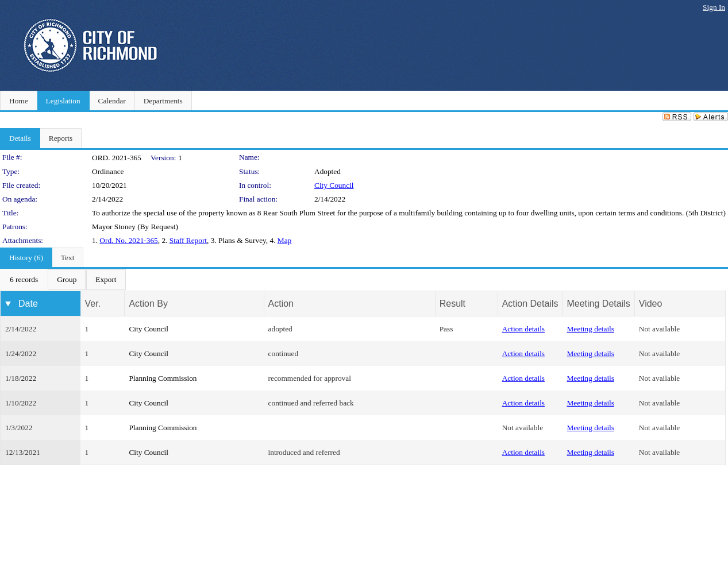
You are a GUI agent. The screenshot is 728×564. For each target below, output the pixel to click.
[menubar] (63, 280)
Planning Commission (163, 378)
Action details (523, 329)
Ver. (93, 304)
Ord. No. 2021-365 (128, 240)
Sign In (714, 7)
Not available (659, 329)
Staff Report (188, 240)
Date (28, 304)
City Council (334, 185)
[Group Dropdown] (67, 280)
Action (281, 304)
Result (452, 304)
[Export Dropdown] (106, 280)
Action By (148, 304)
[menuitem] (24, 280)
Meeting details (590, 329)
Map (284, 240)
